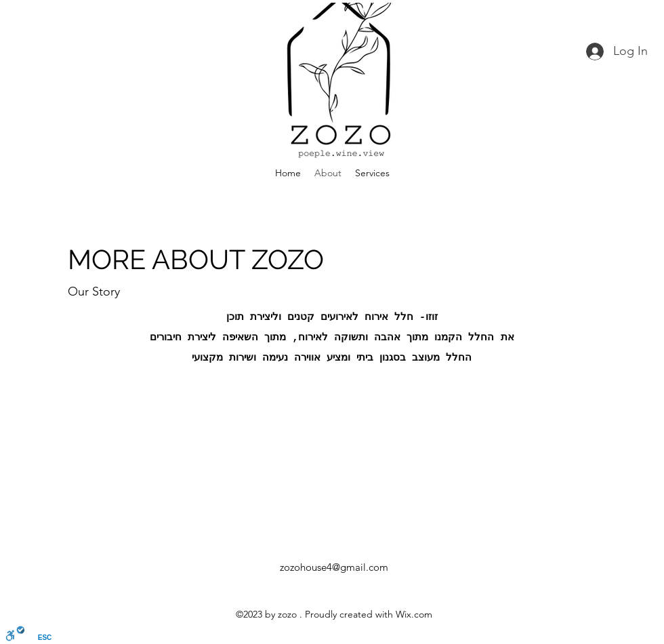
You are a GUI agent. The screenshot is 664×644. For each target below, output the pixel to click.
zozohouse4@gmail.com (334, 567)
